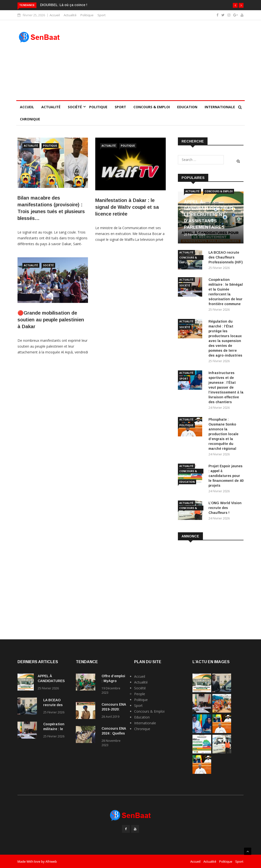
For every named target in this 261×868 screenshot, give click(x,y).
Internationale (220, 107)
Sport (102, 15)
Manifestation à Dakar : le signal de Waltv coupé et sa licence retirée (127, 207)
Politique (87, 15)
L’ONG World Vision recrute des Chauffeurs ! (225, 508)
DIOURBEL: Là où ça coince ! (64, 5)
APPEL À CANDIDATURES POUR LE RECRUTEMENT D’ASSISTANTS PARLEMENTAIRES (209, 215)
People (140, 694)
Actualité (70, 15)
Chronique (30, 119)
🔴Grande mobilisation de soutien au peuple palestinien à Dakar (51, 320)
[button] (235, 5)
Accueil (55, 15)
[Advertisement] (160, 60)
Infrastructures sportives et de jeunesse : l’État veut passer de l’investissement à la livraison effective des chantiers (226, 387)
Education (187, 107)
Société (75, 107)
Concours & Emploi (152, 107)
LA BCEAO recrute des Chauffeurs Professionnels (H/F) (226, 257)
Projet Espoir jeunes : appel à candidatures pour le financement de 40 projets (226, 476)
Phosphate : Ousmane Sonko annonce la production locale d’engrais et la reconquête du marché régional (223, 434)
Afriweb (51, 861)
